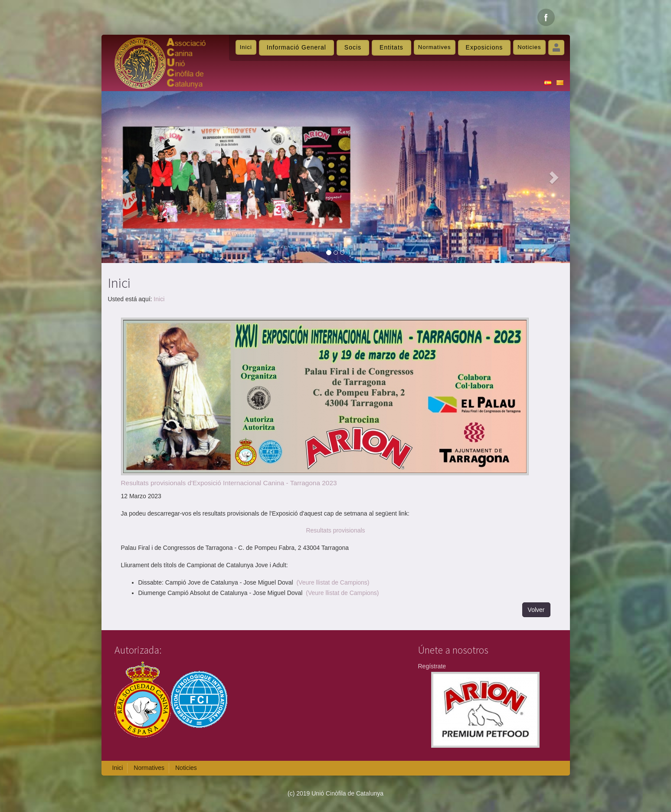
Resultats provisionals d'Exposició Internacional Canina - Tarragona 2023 (229, 483)
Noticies (529, 47)
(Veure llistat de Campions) (333, 582)
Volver (536, 610)
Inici (246, 47)
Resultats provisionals (335, 530)
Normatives (435, 47)
